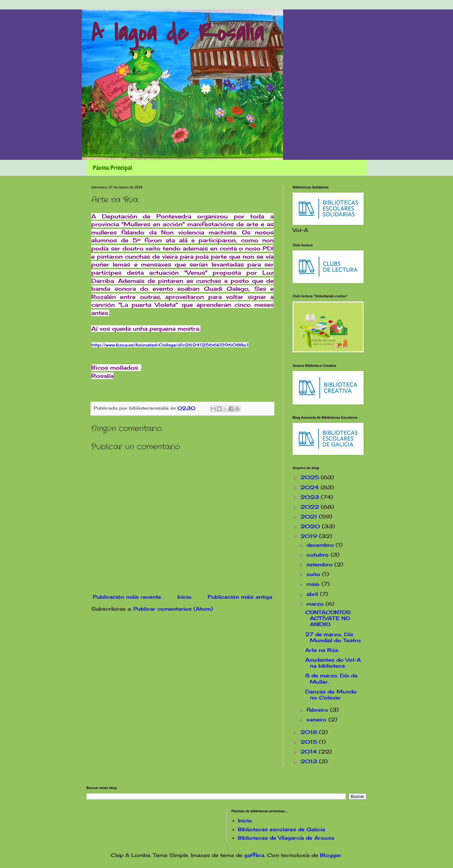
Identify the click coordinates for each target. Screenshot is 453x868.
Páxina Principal (112, 168)
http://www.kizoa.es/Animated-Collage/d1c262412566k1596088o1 (170, 345)
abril (313, 594)
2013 (310, 761)
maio (314, 584)
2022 (311, 507)
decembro (321, 545)
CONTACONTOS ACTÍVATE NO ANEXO (328, 618)
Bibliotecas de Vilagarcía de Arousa (286, 838)
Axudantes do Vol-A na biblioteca (333, 663)
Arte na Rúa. (322, 650)
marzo (316, 604)
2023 (311, 497)
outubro (319, 555)
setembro (320, 564)
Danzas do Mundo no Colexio (331, 694)
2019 (310, 536)
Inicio (185, 597)
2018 (310, 732)
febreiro (318, 710)
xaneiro (317, 720)
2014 (310, 752)
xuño (314, 574)
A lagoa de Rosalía (177, 33)
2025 (311, 477)
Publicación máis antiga (240, 597)
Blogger (331, 855)
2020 (311, 526)
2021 (310, 517)
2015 (310, 742)
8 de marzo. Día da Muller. (331, 678)
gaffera (254, 855)
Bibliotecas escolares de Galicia (281, 829)
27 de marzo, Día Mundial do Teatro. (333, 637)
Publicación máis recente (127, 597)
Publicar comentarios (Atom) (173, 609)
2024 (310, 487)
